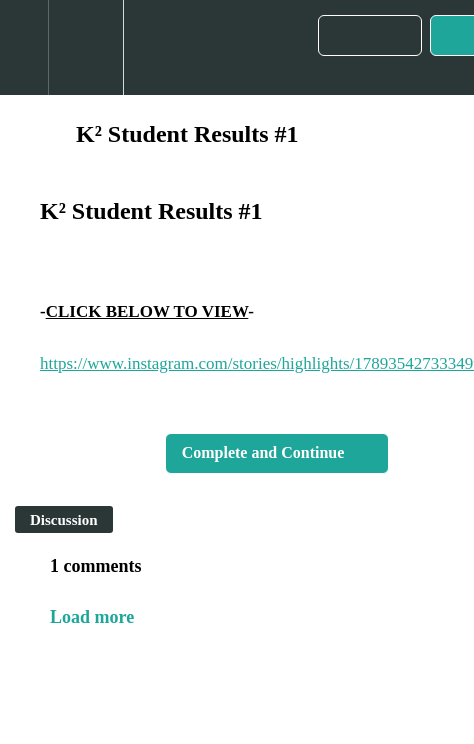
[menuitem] (85, 47)
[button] (24, 47)
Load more (92, 617)
